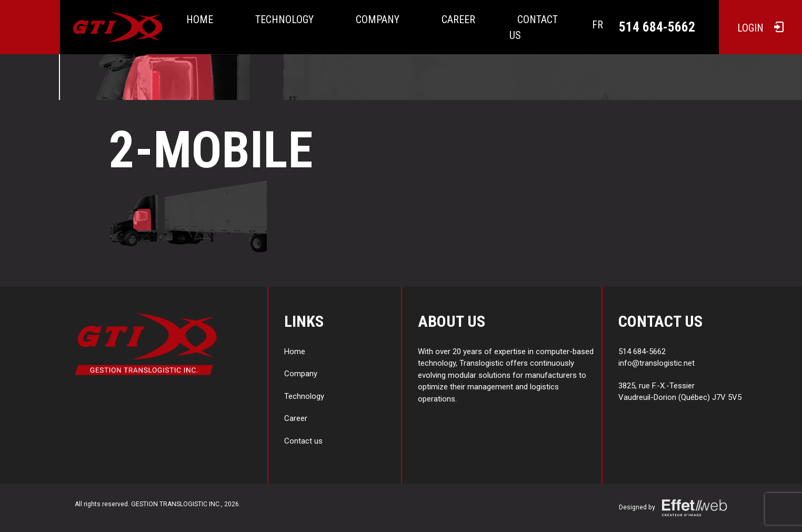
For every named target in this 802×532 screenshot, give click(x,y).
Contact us (534, 27)
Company (378, 19)
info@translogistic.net (656, 363)
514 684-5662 (657, 27)
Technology (284, 19)
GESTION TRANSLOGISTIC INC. (176, 504)
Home (200, 19)
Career (458, 19)
